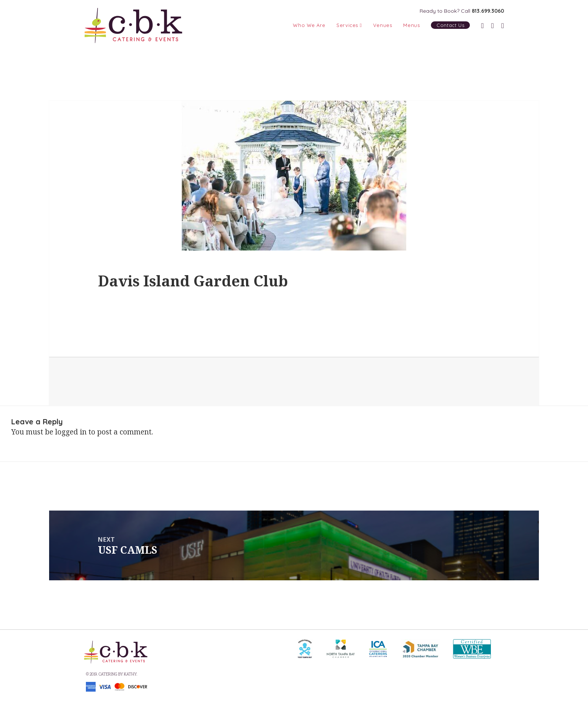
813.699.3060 (488, 11)
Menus (411, 25)
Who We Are (309, 25)
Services (349, 25)
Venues (383, 25)
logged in (71, 432)
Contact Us (450, 25)
